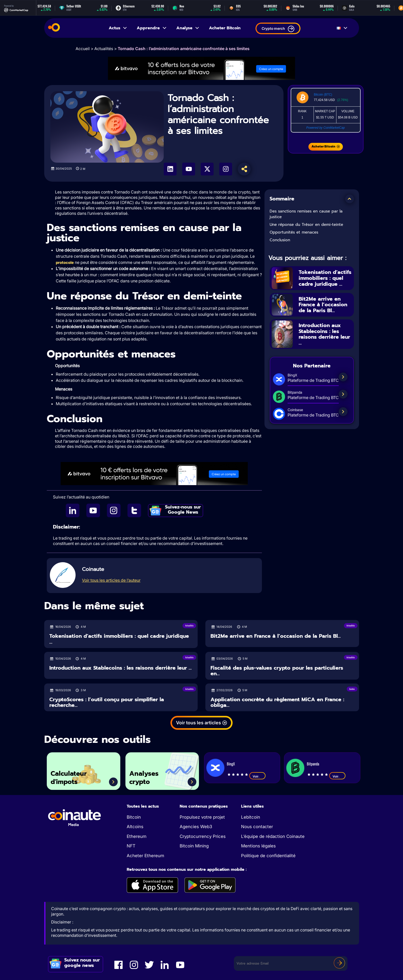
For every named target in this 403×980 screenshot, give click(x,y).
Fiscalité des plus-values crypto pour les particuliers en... (277, 671)
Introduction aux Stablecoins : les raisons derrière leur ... (324, 334)
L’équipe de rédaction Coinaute (273, 836)
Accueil (83, 49)
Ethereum (137, 836)
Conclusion (280, 240)
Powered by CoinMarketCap (325, 128)
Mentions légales (258, 846)
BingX (231, 764)
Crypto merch (278, 29)
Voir (257, 776)
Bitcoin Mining (194, 846)
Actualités (104, 49)
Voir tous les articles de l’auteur (111, 580)
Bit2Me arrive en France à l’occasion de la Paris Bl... (323, 305)
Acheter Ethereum (145, 856)
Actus (118, 28)
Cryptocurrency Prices (203, 836)
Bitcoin (134, 817)
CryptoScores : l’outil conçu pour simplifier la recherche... (107, 702)
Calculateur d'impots (69, 778)
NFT (131, 846)
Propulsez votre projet (202, 817)
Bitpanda (313, 764)
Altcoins (135, 827)
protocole (65, 262)
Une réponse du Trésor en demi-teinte (306, 225)
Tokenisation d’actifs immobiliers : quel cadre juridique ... (325, 278)
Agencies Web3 (196, 827)
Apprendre (152, 28)
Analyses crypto (144, 778)
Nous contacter (257, 827)
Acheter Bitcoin (225, 28)
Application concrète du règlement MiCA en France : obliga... (277, 702)
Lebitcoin (251, 817)
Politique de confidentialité (268, 856)
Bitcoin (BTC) (323, 95)
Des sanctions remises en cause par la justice (306, 214)
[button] (350, 199)
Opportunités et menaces (294, 232)
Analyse (188, 28)
